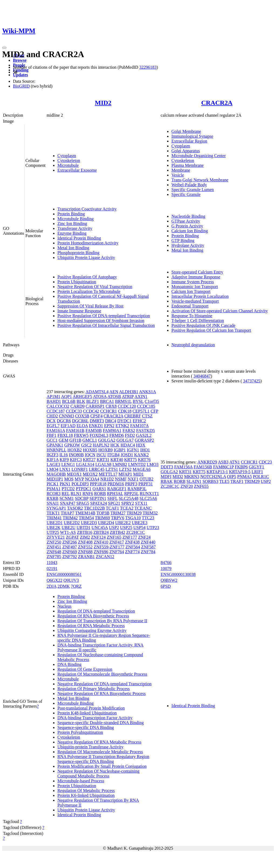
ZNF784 (148, 552)
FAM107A (139, 426)
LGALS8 (103, 464)
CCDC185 (146, 406)
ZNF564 (133, 547)
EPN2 (109, 426)
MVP (79, 479)
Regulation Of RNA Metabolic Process (91, 626)
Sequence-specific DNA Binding (86, 727)
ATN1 (235, 462)
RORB (100, 494)
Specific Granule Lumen (193, 190)
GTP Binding (183, 241)
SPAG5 (83, 503)
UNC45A (100, 528)
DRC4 (111, 421)
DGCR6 (64, 421)
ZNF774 (132, 552)
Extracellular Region (189, 141)
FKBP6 (241, 467)
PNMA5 (244, 477)
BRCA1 (107, 401)
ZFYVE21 (56, 537)
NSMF (121, 479)
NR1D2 (107, 479)
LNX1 (65, 469)
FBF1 (51, 435)
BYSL (138, 401)
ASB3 (223, 462)
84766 (166, 563)
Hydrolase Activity (188, 245)
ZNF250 (54, 542)
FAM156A (183, 467)
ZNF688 (85, 552)
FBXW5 (81, 435)
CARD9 (77, 406)
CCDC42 (91, 411)
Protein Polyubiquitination (80, 732)
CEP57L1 (141, 411)
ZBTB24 (101, 532)
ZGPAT (72, 537)
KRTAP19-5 (240, 472)
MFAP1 (125, 474)
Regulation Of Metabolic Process (86, 791)
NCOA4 (92, 479)
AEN (114, 392)
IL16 (63, 455)
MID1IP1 (55, 479)
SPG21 (114, 503)
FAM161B (75, 430)
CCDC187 (56, 411)
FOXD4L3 (99, 435)
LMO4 (53, 469)
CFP (154, 411)
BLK (81, 401)
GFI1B (75, 440)
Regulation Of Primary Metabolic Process (94, 689)
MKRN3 (192, 477)
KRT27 (89, 460)
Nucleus (64, 606)
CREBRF (132, 416)
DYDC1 (124, 421)
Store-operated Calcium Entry (197, 272)
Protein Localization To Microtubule (89, 291)
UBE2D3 (89, 523)
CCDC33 (74, 411)
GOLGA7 (125, 440)
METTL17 (108, 474)
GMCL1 (90, 440)
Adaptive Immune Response (196, 277)
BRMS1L (123, 401)
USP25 (126, 528)
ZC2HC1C (135, 532)
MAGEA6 (142, 469)
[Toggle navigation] (4, 48)
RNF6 (88, 494)
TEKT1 (53, 513)
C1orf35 (152, 401)
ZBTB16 (85, 532)
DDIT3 (167, 467)
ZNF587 (149, 547)
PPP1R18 (98, 484)
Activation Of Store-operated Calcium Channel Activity (220, 311)
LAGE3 (54, 464)
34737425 (252, 381)
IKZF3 (53, 455)
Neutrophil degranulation (193, 345)
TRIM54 (86, 518)
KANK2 (142, 455)
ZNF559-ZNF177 (109, 547)
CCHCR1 (109, 411)
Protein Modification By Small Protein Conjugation (102, 766)
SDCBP (82, 498)
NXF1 (133, 479)
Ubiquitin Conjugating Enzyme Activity (92, 630)
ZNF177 (130, 537)
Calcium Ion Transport (191, 291)
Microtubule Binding (76, 219)
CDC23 (265, 462)
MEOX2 (90, 474)
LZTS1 (112, 469)
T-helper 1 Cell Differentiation (198, 321)
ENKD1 (96, 426)
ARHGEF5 (82, 397)
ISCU (101, 455)
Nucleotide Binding (188, 216)
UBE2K (54, 528)
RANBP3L (137, 489)
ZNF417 (117, 542)
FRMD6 (117, 435)
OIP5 (232, 477)
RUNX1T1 (149, 494)
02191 (52, 568)
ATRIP (128, 397)
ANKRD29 (207, 462)
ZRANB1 (86, 557)
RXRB (53, 498)
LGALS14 (85, 464)
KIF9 (64, 460)
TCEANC (143, 508)
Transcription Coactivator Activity (87, 209)
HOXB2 (75, 450)
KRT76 (144, 460)
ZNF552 (85, 547)
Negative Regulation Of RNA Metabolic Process (99, 742)
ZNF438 (132, 542)
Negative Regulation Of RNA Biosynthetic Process (102, 694)
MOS (69, 479)
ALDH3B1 (129, 392)
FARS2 (129, 430)
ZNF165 (114, 537)
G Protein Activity (187, 226)
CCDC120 (127, 406)
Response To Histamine (192, 316)
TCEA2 (127, 508)
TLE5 (224, 481)
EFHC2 (139, 421)
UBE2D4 (106, 523)
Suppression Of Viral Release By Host (90, 306)
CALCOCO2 (58, 406)
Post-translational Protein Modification (91, 708)
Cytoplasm (67, 156)
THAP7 (67, 513)
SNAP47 (68, 503)
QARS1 (99, 489)
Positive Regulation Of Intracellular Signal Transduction (106, 325)
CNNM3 (67, 416)
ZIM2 (85, 537)
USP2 (114, 528)
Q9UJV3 (71, 580)
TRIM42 (70, 518)
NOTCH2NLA (213, 477)
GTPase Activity (186, 221)
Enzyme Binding (72, 233)
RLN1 (76, 494)
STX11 (141, 503)
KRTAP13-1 (217, 472)
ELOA (82, 426)
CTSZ (147, 416)
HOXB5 (90, 450)
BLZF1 (93, 401)
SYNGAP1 (56, 508)
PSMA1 (54, 489)
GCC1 (52, 440)
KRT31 (103, 460)
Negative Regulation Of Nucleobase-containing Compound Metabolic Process (98, 774)
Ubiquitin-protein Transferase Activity (90, 747)
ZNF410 (101, 542)
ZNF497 (70, 547)
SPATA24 (99, 503)
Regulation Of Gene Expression (85, 669)
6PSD (166, 586)
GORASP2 (144, 440)
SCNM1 (66, 498)
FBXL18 (65, 435)
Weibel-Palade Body (189, 185)
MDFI (166, 477)
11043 (52, 563)
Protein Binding (71, 214)
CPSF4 (96, 416)
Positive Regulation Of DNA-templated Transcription (104, 316)
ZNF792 (70, 557)
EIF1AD (68, 426)
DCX (51, 421)
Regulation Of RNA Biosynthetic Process (93, 616)
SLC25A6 (148, 498)
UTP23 (153, 528)
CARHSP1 (95, 406)
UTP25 (53, 532)
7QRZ (76, 586)
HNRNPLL (56, 450)
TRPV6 (118, 518)
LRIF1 (257, 472)
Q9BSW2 (169, 580)
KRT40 (117, 460)
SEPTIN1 (98, 498)
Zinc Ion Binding (72, 224)
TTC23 (148, 518)
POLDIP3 (80, 484)
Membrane (181, 170)
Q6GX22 (55, 580)
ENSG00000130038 (178, 574)
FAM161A (56, 430)
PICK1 (53, 484)
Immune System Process (193, 282)
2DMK (63, 586)
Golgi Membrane (186, 131)
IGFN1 (133, 450)
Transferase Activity (75, 228)
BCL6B (69, 401)
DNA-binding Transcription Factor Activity (95, 718)
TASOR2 (75, 508)
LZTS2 (125, 469)
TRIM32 (150, 513)
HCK (115, 445)
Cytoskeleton (69, 160)
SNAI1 (53, 503)
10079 (166, 568)
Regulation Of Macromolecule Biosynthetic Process (102, 674)
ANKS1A (147, 392)
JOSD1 (127, 455)
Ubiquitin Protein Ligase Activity (86, 257)
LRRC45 (97, 469)
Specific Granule (186, 194)
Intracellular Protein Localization (200, 296)
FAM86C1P (223, 467)
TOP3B (103, 513)
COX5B (82, 416)
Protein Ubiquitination (77, 282)
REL (65, 494)
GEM (64, 440)
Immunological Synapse (192, 136)
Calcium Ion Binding (190, 231)
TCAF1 (113, 508)
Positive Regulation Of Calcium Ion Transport (211, 330)
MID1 (138, 474)
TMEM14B (85, 513)
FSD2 (130, 435)
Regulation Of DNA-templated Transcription (96, 611)
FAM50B (94, 430)
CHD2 (52, 416)
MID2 (103, 103)
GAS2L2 (144, 435)
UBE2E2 (123, 523)
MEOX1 (74, 474)
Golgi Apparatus (186, 151)
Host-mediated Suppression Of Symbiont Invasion (101, 321)
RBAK (167, 481)
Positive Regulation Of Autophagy (87, 277)
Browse (20, 60)
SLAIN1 (194, 481)
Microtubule (68, 165)
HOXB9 (106, 450)
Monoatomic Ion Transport (195, 287)
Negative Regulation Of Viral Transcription (95, 287)
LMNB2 (120, 464)
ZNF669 (70, 552)
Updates (20, 75)
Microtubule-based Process (81, 781)
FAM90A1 (112, 430)
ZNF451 (54, 547)
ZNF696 (101, 552)
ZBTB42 (117, 532)
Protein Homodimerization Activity (88, 243)
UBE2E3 (140, 523)
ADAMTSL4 (97, 392)
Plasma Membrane (188, 165)
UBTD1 (84, 528)
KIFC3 (76, 460)
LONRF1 (80, 469)
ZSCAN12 (105, 557)
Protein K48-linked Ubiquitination (87, 713)
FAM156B (203, 467)
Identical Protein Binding (79, 238)
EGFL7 (53, 426)
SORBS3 (210, 481)
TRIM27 (118, 513)
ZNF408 (85, 542)
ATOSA (100, 397)
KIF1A (53, 460)
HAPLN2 (101, 445)
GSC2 (86, 445)
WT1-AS (68, 532)
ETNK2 (122, 426)
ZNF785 (54, 557)
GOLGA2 (107, 440)
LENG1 (68, 464)
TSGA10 (133, 518)
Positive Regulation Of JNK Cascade (203, 325)
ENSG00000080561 (64, 574)
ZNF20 (187, 486)
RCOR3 (54, 494)
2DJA (51, 586)
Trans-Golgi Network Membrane (200, 180)
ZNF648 (54, 552)
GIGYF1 (256, 467)
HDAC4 (128, 445)
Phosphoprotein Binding (78, 253)
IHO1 (145, 450)
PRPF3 (131, 484)
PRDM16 (116, 484)
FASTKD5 (145, 430)
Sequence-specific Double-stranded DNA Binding (101, 723)
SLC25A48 (129, 498)
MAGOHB (56, 474)
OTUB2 (147, 479)
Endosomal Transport (190, 306)
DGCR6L (80, 421)
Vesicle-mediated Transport (195, 301)
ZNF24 (144, 537)
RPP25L (132, 494)
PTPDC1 (84, 489)
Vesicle (178, 175)
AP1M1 (54, 397)
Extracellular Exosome (77, 170)
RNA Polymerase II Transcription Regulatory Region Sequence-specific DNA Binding (103, 759)
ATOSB (114, 397)
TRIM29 (134, 513)
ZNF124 (98, 537)
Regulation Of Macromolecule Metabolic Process (100, 752)
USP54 (139, 528)
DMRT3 (97, 421)
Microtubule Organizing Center (199, 156)
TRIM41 (54, 518)
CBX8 (111, 406)
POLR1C (261, 477)
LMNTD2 (137, 464)
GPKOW (72, 445)
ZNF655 (201, 486)
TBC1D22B (94, 508)
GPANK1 (55, 445)
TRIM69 (102, 518)
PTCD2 (68, 489)
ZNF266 (70, 542)
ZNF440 (148, 542)
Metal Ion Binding (73, 248)
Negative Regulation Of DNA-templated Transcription (104, 684)
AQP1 (67, 397)
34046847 (202, 376)
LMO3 (153, 464)
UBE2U (68, 528)
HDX (141, 445)
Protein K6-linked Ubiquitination (86, 795)
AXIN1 (141, 397)
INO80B (76, 455)
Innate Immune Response (79, 311)
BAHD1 (54, 401)
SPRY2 (128, 503)
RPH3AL (115, 494)
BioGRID (21, 86)
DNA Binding (69, 664)
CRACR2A (217, 103)
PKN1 (65, 484)
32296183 (148, 67)
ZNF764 (117, 552)
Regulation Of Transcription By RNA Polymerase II (102, 621)
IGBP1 (120, 450)
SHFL (113, 498)
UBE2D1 (55, 523)
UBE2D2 (72, 523)
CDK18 (125, 411)
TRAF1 (237, 481)
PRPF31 (145, 484)
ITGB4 (113, 455)
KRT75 (131, 460)
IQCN (90, 455)
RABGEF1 (117, 489)
